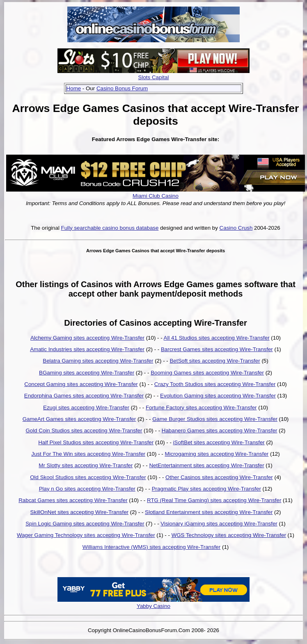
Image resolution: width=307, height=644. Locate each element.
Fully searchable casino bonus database (110, 228)
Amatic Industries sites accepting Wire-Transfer (87, 349)
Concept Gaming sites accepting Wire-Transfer (81, 384)
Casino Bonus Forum (122, 88)
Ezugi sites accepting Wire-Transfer (86, 408)
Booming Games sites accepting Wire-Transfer (207, 373)
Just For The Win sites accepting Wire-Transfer (88, 454)
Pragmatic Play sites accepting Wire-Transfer (206, 489)
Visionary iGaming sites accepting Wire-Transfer (219, 524)
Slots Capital (154, 77)
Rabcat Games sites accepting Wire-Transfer (73, 500)
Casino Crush (236, 228)
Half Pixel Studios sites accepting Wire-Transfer (96, 442)
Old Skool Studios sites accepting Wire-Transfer (88, 477)
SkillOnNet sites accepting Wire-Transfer (79, 512)
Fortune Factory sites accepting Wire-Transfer (201, 408)
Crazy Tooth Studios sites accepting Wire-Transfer (215, 384)
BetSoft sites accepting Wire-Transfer (215, 361)
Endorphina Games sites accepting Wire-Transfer (84, 396)
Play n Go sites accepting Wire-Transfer (87, 489)
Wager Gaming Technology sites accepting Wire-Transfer (86, 535)
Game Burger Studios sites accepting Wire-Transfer (215, 419)
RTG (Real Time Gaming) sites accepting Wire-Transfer (214, 500)
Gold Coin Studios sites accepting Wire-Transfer (84, 430)
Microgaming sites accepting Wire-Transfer (217, 454)
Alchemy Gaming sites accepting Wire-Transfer (87, 338)
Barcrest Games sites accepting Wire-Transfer (217, 349)
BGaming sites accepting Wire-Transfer (87, 373)
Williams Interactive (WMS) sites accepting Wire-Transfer (151, 547)
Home (74, 88)
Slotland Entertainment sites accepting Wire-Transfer (209, 512)
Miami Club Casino (156, 196)
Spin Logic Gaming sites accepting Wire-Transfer (85, 524)
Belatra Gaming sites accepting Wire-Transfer (98, 361)
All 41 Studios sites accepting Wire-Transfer (217, 338)
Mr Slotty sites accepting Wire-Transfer (86, 465)
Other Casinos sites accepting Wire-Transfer (219, 477)
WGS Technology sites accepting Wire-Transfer (229, 535)
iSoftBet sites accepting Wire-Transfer (219, 442)
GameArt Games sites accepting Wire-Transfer (79, 419)
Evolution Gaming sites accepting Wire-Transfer (218, 396)
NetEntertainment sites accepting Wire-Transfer (206, 465)
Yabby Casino (153, 606)
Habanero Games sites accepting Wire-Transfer (220, 430)
